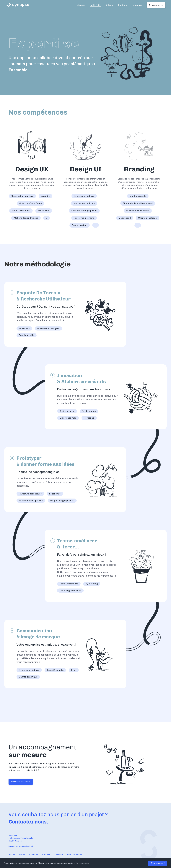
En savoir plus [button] (83, 863)
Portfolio (123, 5)
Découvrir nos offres (21, 782)
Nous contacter (156, 5)
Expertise (96, 5)
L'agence (138, 5)
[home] (18, 5)
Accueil (81, 5)
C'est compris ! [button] (158, 863)
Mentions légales (74, 854)
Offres (109, 5)
